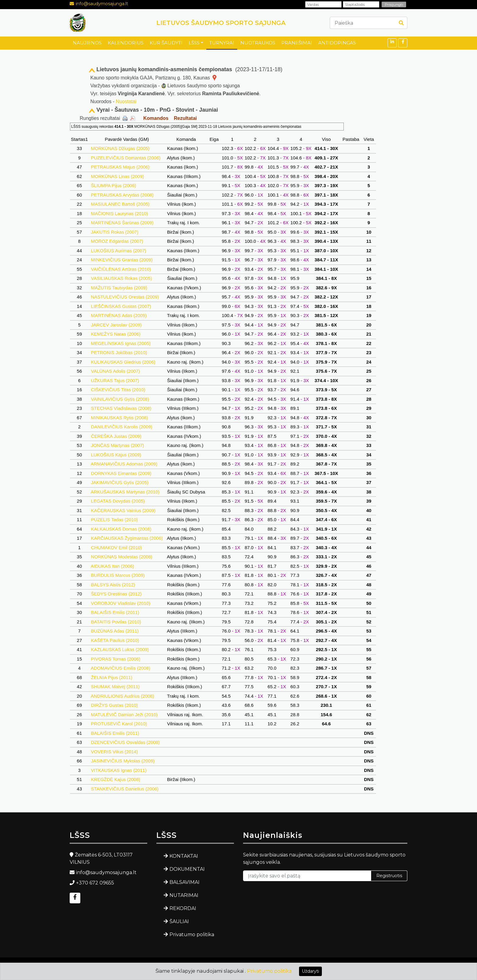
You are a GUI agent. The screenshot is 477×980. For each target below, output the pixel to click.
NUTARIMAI (184, 895)
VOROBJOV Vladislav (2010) (121, 603)
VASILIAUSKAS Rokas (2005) (122, 278)
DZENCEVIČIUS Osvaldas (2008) (125, 742)
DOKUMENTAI (187, 869)
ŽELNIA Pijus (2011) (112, 677)
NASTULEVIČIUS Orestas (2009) (125, 297)
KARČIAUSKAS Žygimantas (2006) (127, 538)
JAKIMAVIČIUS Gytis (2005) (120, 482)
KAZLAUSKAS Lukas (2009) (120, 649)
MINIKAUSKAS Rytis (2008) (120, 418)
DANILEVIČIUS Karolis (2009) (122, 427)
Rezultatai (185, 118)
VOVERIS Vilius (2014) (114, 752)
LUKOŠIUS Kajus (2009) (116, 455)
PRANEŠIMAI (297, 43)
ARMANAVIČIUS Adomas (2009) (124, 464)
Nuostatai (126, 101)
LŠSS (194, 43)
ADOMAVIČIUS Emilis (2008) (121, 668)
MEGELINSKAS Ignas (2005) (121, 343)
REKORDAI (183, 908)
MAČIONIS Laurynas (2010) (120, 213)
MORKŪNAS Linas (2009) (118, 176)
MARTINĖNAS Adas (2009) (119, 315)
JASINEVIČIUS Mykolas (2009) (123, 761)
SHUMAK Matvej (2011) (115, 687)
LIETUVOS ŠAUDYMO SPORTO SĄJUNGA (221, 23)
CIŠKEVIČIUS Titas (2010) (118, 390)
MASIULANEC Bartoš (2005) (120, 204)
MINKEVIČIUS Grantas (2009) (122, 260)
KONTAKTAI (184, 856)
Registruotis (389, 876)
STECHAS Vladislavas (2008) (121, 408)
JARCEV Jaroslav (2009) (116, 325)
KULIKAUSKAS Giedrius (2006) (123, 362)
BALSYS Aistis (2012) (113, 585)
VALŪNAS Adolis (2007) (115, 371)
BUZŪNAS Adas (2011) (115, 631)
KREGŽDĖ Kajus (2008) (116, 779)
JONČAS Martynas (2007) (118, 445)
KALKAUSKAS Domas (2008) (121, 529)
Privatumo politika (192, 935)
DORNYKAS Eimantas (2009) (121, 473)
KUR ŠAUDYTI (166, 43)
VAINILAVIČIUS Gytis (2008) (120, 399)
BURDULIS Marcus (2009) (118, 575)
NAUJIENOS (87, 43)
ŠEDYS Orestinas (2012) (116, 594)
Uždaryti (310, 971)
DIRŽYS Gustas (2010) (115, 705)
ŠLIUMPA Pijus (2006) (113, 185)
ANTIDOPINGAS (337, 43)
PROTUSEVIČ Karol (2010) (119, 724)
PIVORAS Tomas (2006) (116, 659)
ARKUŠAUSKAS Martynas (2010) (125, 492)
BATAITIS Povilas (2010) (116, 622)
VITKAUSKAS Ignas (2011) (119, 770)
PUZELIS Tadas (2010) (114, 520)
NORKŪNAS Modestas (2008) (122, 557)
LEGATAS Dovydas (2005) (118, 501)
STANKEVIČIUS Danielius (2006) (125, 789)
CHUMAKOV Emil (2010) (117, 548)
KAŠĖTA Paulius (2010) (115, 640)
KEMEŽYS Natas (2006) (116, 334)
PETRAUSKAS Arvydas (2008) (122, 195)
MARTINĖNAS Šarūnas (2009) (122, 223)
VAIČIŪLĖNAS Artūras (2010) (121, 269)
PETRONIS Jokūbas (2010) (119, 352)
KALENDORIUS (126, 43)
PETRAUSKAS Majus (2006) (120, 167)
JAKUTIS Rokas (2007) (115, 232)
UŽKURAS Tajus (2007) (115, 380)
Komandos (156, 118)
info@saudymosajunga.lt (102, 4)
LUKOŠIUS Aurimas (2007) (119, 251)
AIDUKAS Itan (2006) (113, 566)
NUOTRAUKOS (258, 43)
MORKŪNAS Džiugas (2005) (120, 148)
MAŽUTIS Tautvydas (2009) (119, 288)
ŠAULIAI (179, 921)
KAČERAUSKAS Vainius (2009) (123, 510)
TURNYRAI (222, 43)
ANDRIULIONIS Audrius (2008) (123, 696)
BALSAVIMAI (185, 882)
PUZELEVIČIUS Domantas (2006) (126, 158)
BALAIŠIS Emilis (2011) (115, 612)
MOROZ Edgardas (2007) (117, 241)
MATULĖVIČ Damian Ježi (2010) (124, 715)
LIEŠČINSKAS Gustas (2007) (121, 306)
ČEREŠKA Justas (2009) (116, 436)
